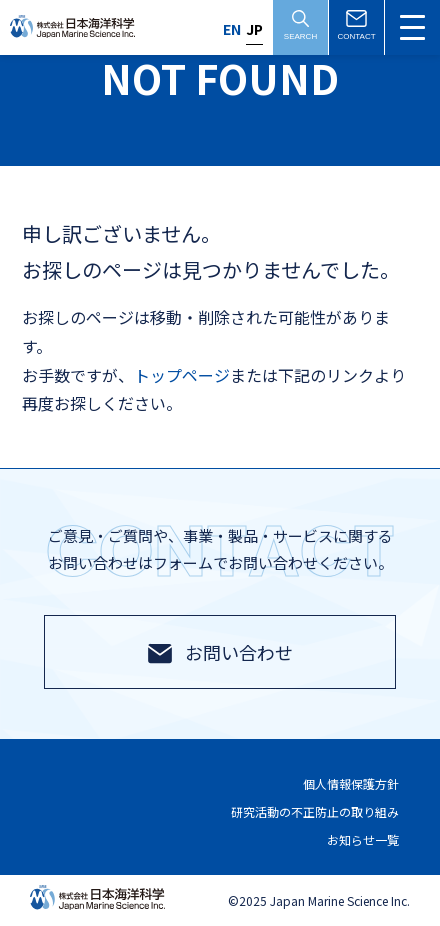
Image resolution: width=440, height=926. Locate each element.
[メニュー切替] (412, 27)
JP (254, 29)
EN (232, 29)
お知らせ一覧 (363, 839)
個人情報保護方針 (351, 784)
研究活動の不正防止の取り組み (315, 811)
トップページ (182, 375)
